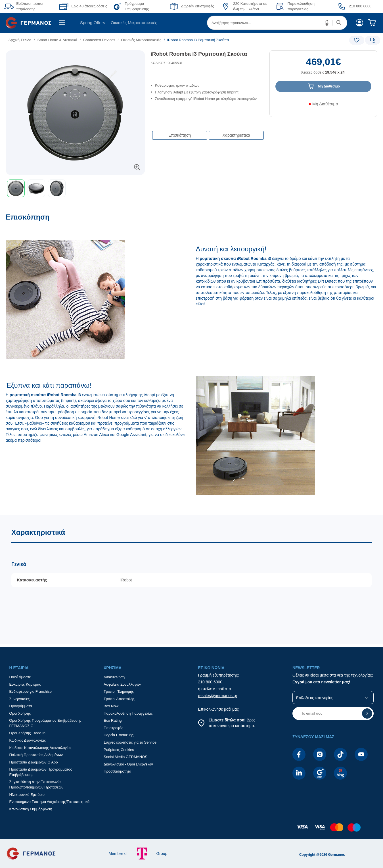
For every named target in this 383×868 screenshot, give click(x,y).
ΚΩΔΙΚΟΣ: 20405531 (167, 63)
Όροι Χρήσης (20, 713)
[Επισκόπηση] (191, 364)
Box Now (111, 706)
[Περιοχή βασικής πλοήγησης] (191, 23)
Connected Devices (99, 40)
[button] (327, 23)
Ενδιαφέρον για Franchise (31, 691)
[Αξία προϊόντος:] (323, 68)
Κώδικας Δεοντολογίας (28, 740)
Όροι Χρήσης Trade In (28, 733)
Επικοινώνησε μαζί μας (219, 709)
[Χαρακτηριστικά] (191, 580)
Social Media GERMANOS (125, 757)
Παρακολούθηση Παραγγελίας (128, 713)
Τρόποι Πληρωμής (119, 691)
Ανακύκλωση (114, 677)
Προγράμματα (21, 706)
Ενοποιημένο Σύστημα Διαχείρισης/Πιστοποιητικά (50, 802)
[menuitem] (31, 23)
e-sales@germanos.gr (218, 696)
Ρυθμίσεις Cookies (119, 750)
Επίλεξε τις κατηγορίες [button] (314, 698)
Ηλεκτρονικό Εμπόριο (27, 795)
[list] (157, 40)
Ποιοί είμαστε (20, 677)
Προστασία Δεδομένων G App (34, 762)
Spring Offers (93, 23)
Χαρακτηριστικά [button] (236, 135)
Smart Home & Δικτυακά (57, 40)
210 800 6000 (210, 682)
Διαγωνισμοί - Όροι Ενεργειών (128, 764)
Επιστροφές (113, 728)
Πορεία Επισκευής (119, 735)
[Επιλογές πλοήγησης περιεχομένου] (207, 132)
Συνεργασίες (20, 699)
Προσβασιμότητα (117, 771)
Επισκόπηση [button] (180, 135)
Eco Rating (113, 720)
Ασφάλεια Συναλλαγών (122, 684)
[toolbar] (75, 188)
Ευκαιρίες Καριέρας (25, 684)
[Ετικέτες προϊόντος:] (75, 57)
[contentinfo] (192, 830)
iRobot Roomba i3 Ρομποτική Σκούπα (199, 54)
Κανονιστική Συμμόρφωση (31, 809)
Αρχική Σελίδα (20, 40)
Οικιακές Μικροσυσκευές (134, 23)
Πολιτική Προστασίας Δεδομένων (36, 755)
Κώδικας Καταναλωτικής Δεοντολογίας (40, 748)
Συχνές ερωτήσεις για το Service (130, 742)
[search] (277, 23)
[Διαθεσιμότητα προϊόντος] (323, 106)
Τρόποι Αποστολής (119, 699)
